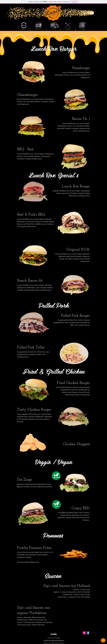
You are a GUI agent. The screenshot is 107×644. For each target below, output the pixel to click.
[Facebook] (88, 633)
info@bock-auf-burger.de (54, 638)
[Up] (103, 640)
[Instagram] (84, 633)
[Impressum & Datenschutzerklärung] (54, 640)
